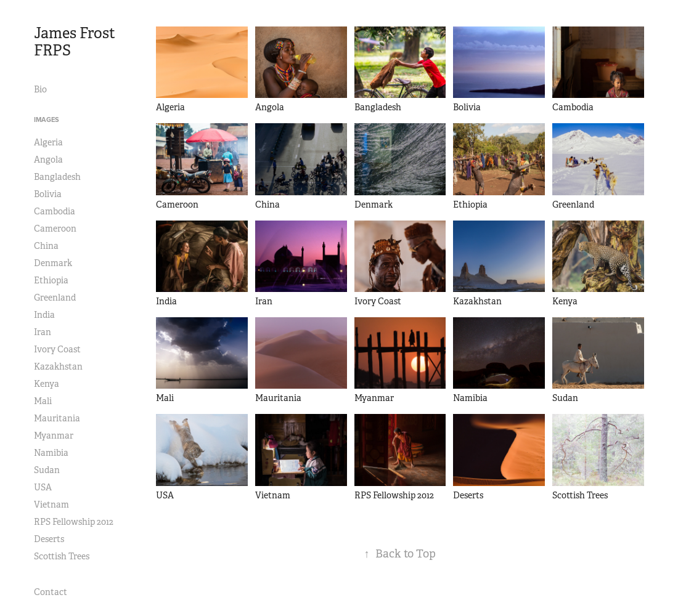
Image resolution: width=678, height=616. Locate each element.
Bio (40, 89)
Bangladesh (57, 177)
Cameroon (55, 229)
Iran (43, 332)
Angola (48, 160)
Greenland (55, 298)
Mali (43, 401)
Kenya (47, 384)
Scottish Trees (62, 556)
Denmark (53, 263)
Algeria (48, 142)
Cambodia (55, 211)
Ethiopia (51, 280)
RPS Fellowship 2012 (74, 522)
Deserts (49, 539)
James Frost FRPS (76, 42)
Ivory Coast (57, 349)
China (46, 246)
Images (47, 120)
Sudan (47, 470)
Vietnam (51, 505)
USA (43, 487)
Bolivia (48, 194)
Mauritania (57, 418)
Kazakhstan (58, 367)
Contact (51, 592)
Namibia (51, 453)
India (44, 315)
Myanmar (54, 436)
